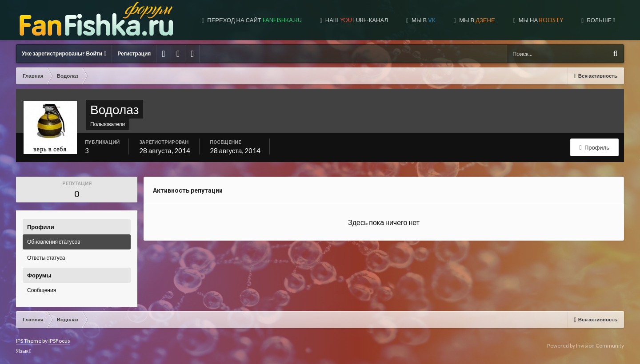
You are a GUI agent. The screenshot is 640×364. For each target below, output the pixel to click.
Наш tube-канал (356, 20)
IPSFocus (59, 341)
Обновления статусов (54, 242)
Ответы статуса (46, 258)
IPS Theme (29, 341)
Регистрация (134, 53)
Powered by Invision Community (586, 346)
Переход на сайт (254, 20)
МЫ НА (540, 20)
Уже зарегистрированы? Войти (64, 53)
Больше (600, 20)
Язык (24, 351)
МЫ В (476, 20)
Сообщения (42, 290)
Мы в (423, 20)
